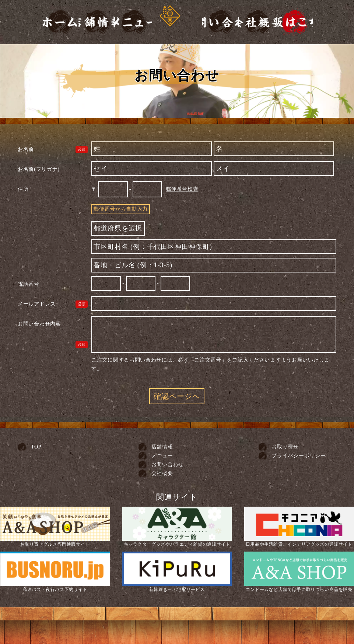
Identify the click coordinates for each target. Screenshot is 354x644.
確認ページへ (177, 396)
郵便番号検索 (182, 189)
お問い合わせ (168, 464)
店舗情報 (162, 447)
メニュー (162, 456)
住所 (23, 189)
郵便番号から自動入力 (121, 209)
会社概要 (162, 473)
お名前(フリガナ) (39, 169)
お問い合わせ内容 (39, 324)
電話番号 (29, 284)
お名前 (26, 149)
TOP (36, 447)
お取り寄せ (285, 447)
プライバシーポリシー (299, 456)
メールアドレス (37, 304)
